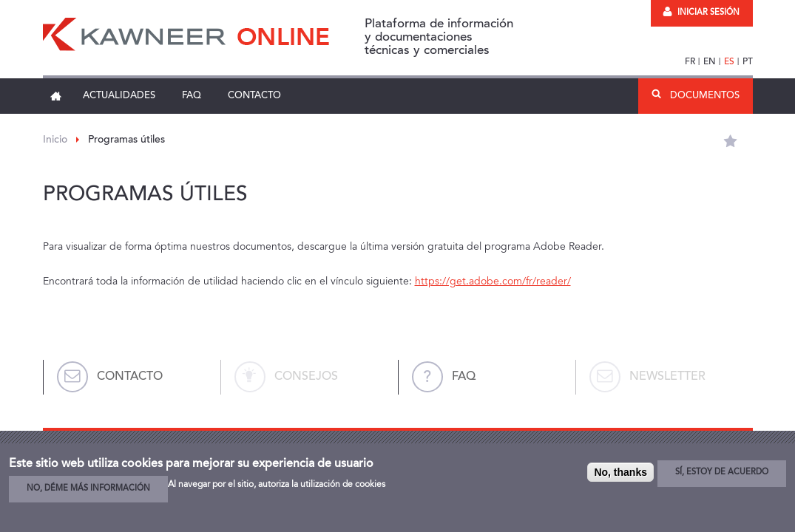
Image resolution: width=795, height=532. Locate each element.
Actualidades (119, 96)
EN (710, 62)
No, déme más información (88, 489)
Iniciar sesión (701, 13)
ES (729, 62)
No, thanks (620, 472)
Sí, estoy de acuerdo (722, 473)
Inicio (56, 96)
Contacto (254, 96)
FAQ (192, 96)
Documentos (705, 96)
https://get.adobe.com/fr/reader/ (493, 282)
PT (748, 62)
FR (690, 62)
